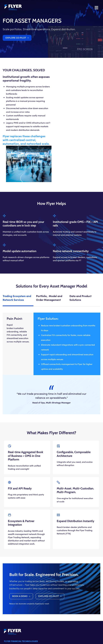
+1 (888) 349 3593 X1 (14, 625)
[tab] (18, 265)
